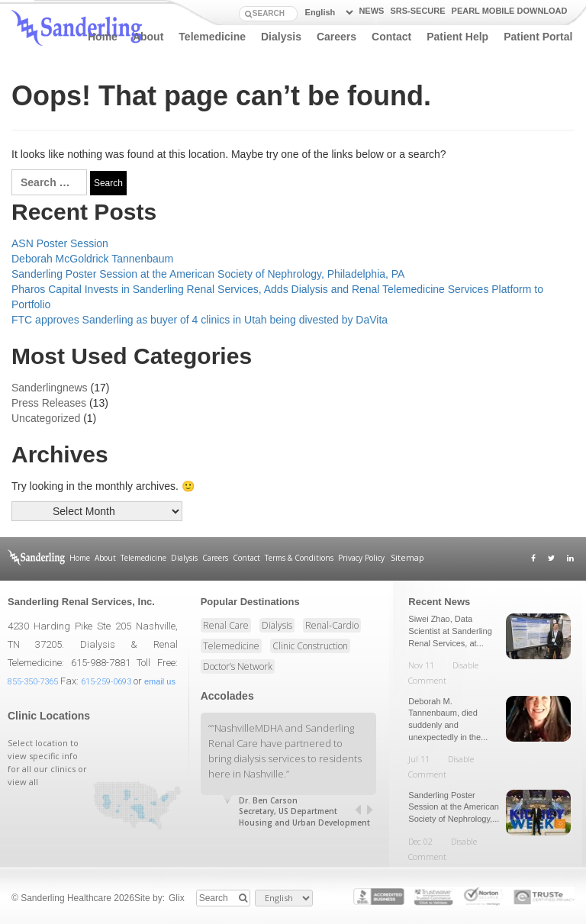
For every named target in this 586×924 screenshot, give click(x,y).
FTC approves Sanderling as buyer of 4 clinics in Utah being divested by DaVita (200, 320)
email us (160, 681)
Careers (336, 37)
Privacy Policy (361, 558)
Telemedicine (212, 37)
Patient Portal (538, 37)
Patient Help (457, 37)
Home (103, 37)
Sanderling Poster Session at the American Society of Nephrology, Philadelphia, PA (208, 274)
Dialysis (281, 37)
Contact (391, 37)
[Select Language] (327, 13)
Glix (177, 897)
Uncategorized (46, 418)
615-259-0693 (106, 682)
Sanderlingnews (50, 388)
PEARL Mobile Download (510, 11)
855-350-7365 (33, 682)
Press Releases (49, 403)
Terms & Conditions (298, 558)
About (148, 37)
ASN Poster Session (60, 243)
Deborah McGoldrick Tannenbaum (92, 259)
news (371, 11)
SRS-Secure (417, 11)
